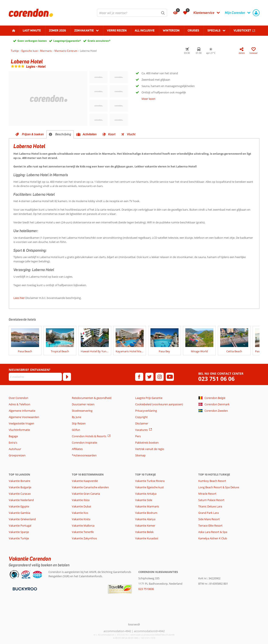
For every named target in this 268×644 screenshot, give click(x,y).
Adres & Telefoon (19, 404)
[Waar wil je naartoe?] (132, 13)
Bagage (13, 436)
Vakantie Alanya (145, 519)
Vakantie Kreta (81, 519)
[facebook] (139, 377)
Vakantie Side (144, 500)
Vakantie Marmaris (147, 506)
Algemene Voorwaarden (24, 417)
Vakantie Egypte (19, 506)
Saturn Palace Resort (211, 500)
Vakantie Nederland (21, 500)
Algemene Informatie (22, 411)
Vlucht (131, 134)
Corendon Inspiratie (84, 443)
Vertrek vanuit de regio (150, 449)
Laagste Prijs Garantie (149, 398)
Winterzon (171, 30)
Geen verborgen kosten (32, 41)
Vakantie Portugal (20, 525)
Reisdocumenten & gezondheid (92, 398)
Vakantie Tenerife (83, 532)
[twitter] (149, 377)
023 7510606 (146, 589)
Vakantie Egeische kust (150, 487)
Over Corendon (18, 398)
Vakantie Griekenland (22, 519)
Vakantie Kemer (145, 525)
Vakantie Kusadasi (147, 538)
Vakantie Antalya (146, 494)
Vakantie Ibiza (81, 500)
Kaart (112, 134)
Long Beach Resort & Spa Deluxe (219, 487)
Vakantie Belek (144, 532)
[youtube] (170, 377)
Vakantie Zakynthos (84, 538)
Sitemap (140, 455)
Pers (138, 436)
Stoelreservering (82, 411)
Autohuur (15, 449)
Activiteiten (90, 134)
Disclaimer (142, 423)
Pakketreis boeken (147, 443)
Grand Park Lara (208, 513)
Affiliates (77, 449)
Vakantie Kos (80, 513)
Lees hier (19, 298)
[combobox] (132, 13)
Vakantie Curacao (20, 494)
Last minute (32, 30)
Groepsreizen (17, 455)
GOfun (76, 430)
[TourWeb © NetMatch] (134, 624)
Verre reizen (117, 30)
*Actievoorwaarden (84, 455)
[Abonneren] (67, 377)
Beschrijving (63, 134)
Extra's (13, 443)
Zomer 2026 (57, 30)
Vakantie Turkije (19, 538)
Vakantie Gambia (19, 513)
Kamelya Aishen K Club (213, 538)
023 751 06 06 (216, 379)
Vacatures (141, 430)
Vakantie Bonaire (19, 481)
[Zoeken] (163, 13)
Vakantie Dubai (81, 506)
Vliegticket (242, 30)
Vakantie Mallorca (83, 525)
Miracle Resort (207, 494)
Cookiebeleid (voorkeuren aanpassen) (159, 404)
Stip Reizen (79, 423)
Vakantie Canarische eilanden (90, 487)
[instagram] (160, 377)
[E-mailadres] (35, 377)
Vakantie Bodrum (146, 513)
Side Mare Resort (209, 519)
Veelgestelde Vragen (21, 423)
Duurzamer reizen (83, 404)
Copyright (141, 417)
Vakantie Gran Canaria (86, 494)
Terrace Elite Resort (210, 525)
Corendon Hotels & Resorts (89, 436)
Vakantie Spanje (19, 532)
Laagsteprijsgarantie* (67, 41)
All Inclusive (145, 30)
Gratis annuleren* (99, 41)
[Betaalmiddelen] (24, 588)
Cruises (193, 30)
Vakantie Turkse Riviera (150, 481)
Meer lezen (148, 99)
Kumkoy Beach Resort (212, 481)
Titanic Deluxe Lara (210, 506)
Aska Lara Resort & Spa (213, 532)
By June (77, 417)
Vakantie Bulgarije (20, 487)
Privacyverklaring (146, 411)
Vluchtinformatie (19, 430)
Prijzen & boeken (33, 134)
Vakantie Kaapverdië (85, 481)
